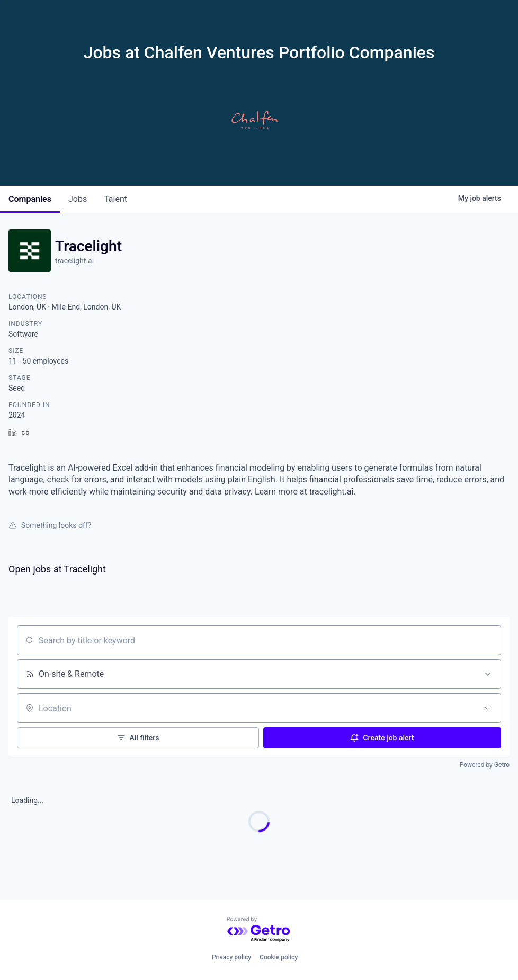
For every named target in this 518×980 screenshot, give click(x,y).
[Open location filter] (487, 708)
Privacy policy (231, 957)
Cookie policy (279, 957)
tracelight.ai (74, 261)
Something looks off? (50, 525)
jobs (78, 199)
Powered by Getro (485, 765)
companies (30, 199)
